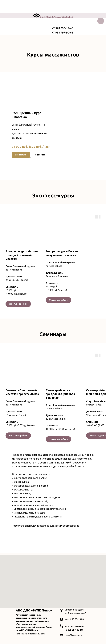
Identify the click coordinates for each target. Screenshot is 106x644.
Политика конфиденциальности (31, 634)
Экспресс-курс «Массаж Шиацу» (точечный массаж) (22, 255)
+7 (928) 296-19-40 (74, 626)
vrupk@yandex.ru (73, 635)
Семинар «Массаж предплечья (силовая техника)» (60, 394)
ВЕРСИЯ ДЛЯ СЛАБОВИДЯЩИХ (53, 17)
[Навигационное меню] (101, 21)
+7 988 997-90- (72, 630)
